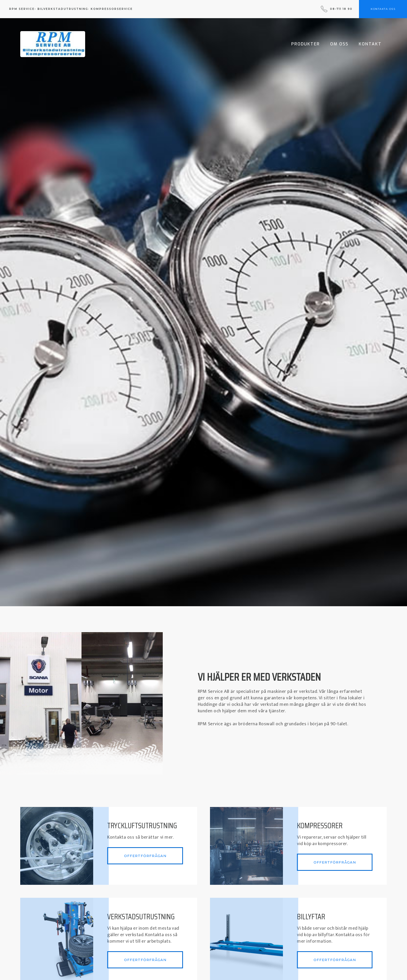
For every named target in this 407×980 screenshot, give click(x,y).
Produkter (306, 44)
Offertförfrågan (145, 856)
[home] (53, 44)
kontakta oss (383, 9)
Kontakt (370, 44)
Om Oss (339, 44)
